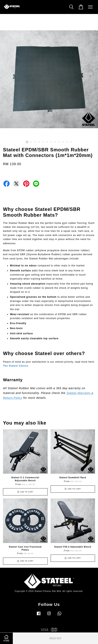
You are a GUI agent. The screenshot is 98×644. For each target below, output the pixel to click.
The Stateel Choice (15, 366)
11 (67, 142)
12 (71, 142)
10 (63, 142)
